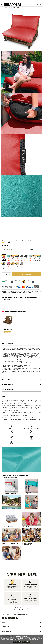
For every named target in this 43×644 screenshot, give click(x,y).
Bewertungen (11, 243)
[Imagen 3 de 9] (12, 502)
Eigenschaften (8, 385)
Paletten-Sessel (9, 527)
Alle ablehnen (26, 642)
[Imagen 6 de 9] (31, 519)
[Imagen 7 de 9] (12, 535)
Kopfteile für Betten (11, 494)
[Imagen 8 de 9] (31, 535)
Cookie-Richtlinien (20, 639)
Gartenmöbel (6, 510)
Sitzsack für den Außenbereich (27, 544)
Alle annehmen (17, 642)
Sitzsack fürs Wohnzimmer (10, 544)
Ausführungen (6, 253)
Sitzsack (27, 510)
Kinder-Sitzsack (27, 527)
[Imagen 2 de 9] (32, 486)
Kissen (27, 494)
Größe (32, 250)
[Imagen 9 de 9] (12, 553)
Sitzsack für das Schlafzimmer (12, 561)
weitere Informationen (12, 589)
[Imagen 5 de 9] (12, 519)
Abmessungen (7, 380)
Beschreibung (7, 343)
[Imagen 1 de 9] (12, 486)
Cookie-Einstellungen (37, 640)
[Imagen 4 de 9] (32, 502)
